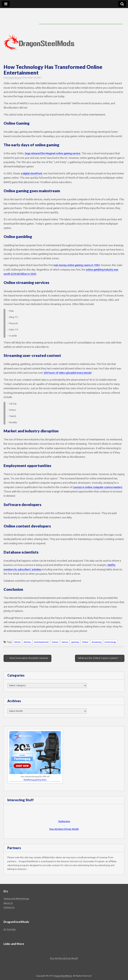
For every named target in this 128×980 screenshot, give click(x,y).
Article (17, 642)
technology (110, 642)
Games (65, 642)
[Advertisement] (81, 19)
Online (85, 642)
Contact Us (9, 907)
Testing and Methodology (16, 899)
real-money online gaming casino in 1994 (77, 265)
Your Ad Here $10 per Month (64, 829)
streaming (96, 642)
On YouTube (10, 929)
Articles (27, 642)
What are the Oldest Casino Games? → (100, 658)
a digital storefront (32, 173)
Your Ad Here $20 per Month (64, 958)
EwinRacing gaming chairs (35, 780)
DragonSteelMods (63, 976)
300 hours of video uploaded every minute (67, 373)
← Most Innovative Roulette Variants (27, 658)
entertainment (41, 642)
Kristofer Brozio (14, 78)
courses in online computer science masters (98, 487)
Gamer (55, 642)
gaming (75, 642)
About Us (8, 903)
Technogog (64, 821)
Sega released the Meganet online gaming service (53, 153)
